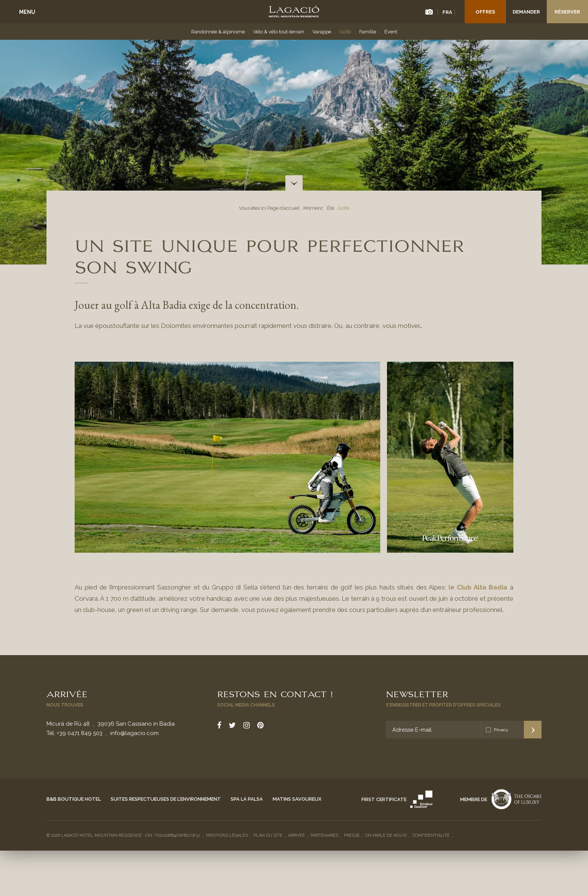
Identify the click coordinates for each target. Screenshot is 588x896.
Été (331, 208)
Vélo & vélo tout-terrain (279, 32)
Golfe (345, 32)
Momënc (313, 208)
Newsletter (417, 693)
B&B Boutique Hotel (74, 799)
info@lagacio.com (134, 733)
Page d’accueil (283, 208)
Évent (391, 32)
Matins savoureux (297, 799)
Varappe (322, 32)
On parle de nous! (386, 835)
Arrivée (67, 693)
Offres (485, 12)
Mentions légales (227, 835)
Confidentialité (431, 835)
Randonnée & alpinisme (218, 32)
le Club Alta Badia (478, 587)
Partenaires (324, 835)
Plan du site (268, 835)
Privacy (501, 730)
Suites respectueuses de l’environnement (166, 799)
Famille (368, 32)
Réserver (567, 12)
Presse (352, 835)
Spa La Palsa (247, 799)
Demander (526, 12)
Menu (27, 12)
